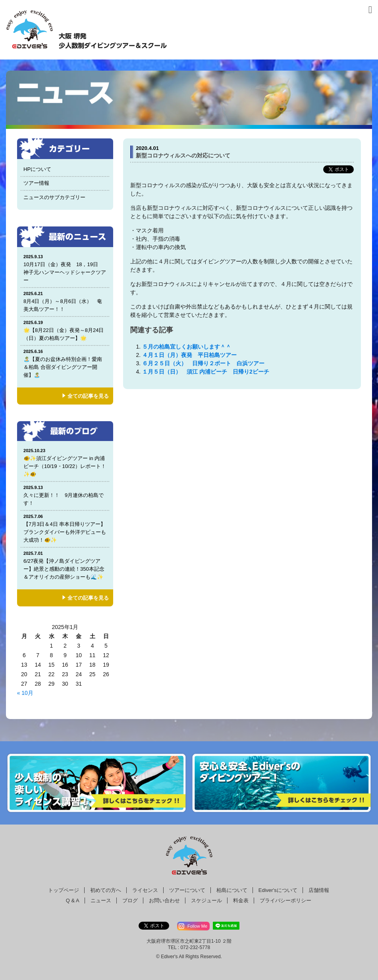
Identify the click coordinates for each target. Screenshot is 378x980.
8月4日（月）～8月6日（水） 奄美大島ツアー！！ (65, 301)
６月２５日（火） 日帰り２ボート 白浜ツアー (206, 363)
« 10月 (25, 693)
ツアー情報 (36, 183)
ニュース (101, 900)
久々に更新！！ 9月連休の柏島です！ (65, 495)
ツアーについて (187, 890)
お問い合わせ (164, 900)
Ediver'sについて (278, 890)
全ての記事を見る (88, 396)
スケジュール (206, 900)
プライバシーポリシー (285, 900)
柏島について (232, 890)
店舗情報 (319, 890)
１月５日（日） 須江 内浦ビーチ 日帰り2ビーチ (208, 372)
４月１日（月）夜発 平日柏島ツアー (189, 355)
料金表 (241, 900)
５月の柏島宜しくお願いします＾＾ (187, 347)
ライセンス (145, 890)
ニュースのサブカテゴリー (54, 197)
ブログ (130, 900)
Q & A (73, 900)
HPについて (37, 169)
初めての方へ (106, 890)
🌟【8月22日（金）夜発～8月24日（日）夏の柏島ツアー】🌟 (65, 330)
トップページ (64, 890)
